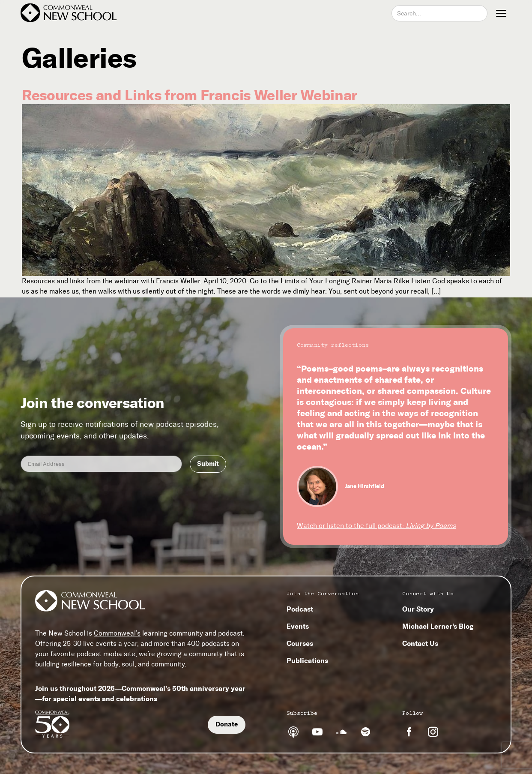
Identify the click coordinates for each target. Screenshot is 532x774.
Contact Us (420, 643)
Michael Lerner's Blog (438, 626)
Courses (300, 643)
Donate (227, 724)
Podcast (300, 609)
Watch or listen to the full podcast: (376, 526)
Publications (307, 660)
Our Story (418, 609)
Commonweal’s (117, 633)
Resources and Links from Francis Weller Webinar (190, 95)
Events (298, 626)
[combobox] (439, 13)
